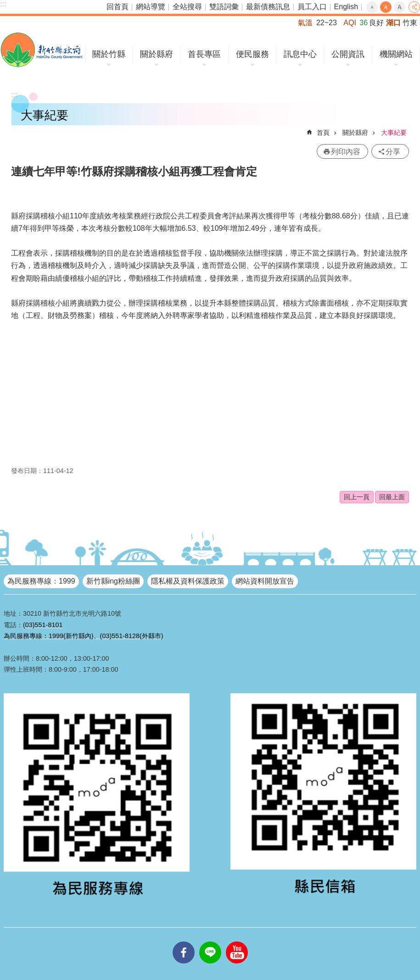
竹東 (410, 23)
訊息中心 (300, 54)
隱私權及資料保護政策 (188, 581)
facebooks (184, 941)
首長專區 (204, 54)
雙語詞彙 (224, 7)
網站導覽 (151, 7)
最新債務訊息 (268, 7)
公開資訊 (348, 54)
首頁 (323, 133)
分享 (414, 7)
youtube (237, 941)
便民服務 (252, 54)
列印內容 (346, 152)
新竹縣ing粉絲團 (113, 581)
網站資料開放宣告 (265, 581)
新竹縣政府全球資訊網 (42, 50)
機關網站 (396, 54)
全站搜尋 (187, 7)
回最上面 (392, 497)
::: (3, 4)
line (210, 941)
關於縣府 (157, 54)
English (346, 7)
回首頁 (118, 7)
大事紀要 (394, 133)
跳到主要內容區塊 (5, 5)
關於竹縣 (109, 54)
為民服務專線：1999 (41, 581)
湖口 (393, 23)
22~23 (327, 23)
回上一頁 (357, 497)
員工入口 (312, 7)
